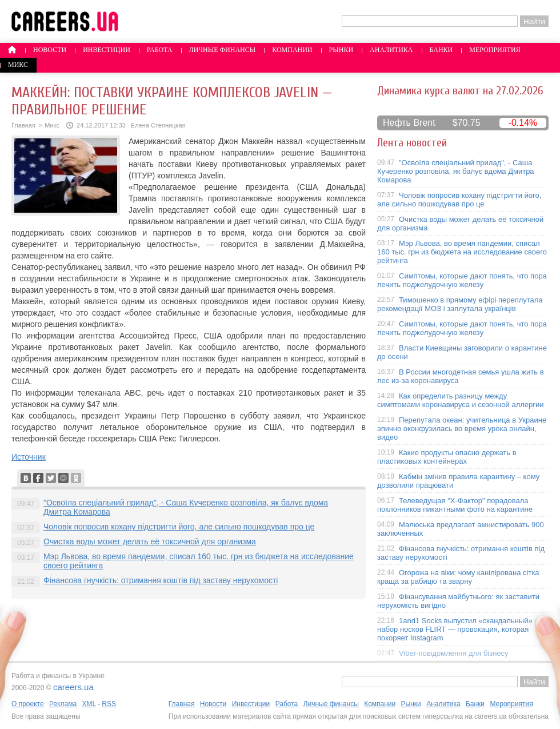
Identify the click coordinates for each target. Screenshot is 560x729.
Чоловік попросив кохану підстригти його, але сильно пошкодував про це (179, 527)
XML (89, 704)
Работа (160, 50)
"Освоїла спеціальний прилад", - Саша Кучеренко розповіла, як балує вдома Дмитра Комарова (456, 171)
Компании (292, 50)
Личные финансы (223, 50)
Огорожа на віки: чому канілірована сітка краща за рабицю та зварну (458, 577)
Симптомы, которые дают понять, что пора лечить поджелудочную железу (462, 280)
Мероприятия (495, 50)
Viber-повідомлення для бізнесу (454, 653)
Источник (29, 457)
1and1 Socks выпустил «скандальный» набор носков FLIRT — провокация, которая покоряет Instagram (455, 629)
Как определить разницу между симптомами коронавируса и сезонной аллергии (461, 400)
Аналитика (391, 50)
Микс (18, 65)
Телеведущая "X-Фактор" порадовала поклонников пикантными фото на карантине (455, 505)
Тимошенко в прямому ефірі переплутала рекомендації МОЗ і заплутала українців (460, 304)
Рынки (341, 50)
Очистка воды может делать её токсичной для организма (150, 541)
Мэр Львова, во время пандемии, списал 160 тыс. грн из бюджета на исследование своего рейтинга (462, 252)
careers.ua (73, 687)
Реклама (63, 704)
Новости (50, 50)
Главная (23, 125)
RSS (109, 704)
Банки (441, 50)
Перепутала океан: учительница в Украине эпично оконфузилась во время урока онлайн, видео (462, 429)
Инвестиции (107, 50)
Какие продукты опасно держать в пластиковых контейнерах (447, 457)
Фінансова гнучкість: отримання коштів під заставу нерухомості (161, 580)
